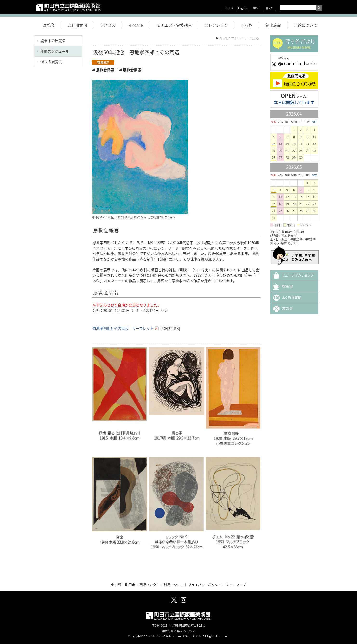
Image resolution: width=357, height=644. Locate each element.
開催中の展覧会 (53, 41)
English (243, 8)
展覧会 (52, 25)
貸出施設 (276, 25)
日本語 (229, 8)
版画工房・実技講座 (177, 25)
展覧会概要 (105, 70)
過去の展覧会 (51, 62)
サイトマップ (236, 585)
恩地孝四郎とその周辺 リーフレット (123, 328)
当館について (306, 25)
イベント (139, 25)
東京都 (116, 585)
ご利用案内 (81, 25)
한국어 (269, 8)
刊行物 (250, 25)
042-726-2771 (187, 631)
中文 (256, 8)
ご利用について (172, 585)
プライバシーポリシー (205, 585)
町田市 (130, 585)
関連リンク (148, 585)
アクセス (111, 25)
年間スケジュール (55, 51)
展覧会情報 (132, 70)
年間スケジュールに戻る (240, 38)
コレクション (220, 25)
